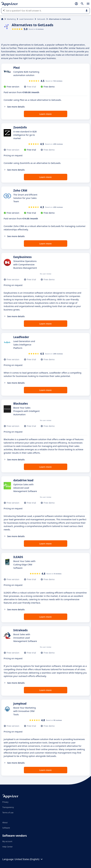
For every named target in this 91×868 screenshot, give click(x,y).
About (5, 822)
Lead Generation (26, 19)
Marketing (11, 19)
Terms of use (8, 813)
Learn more (46, 114)
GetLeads (41, 19)
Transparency (8, 807)
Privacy (5, 802)
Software (6, 828)
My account (7, 841)
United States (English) (29, 859)
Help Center (8, 847)
